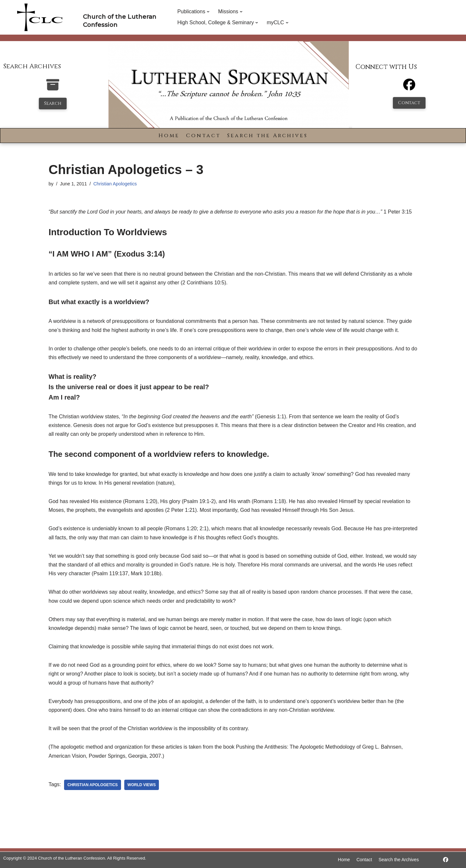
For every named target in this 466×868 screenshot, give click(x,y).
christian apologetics (93, 785)
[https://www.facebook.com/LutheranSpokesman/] (446, 860)
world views (142, 785)
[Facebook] (409, 88)
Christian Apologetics (115, 184)
